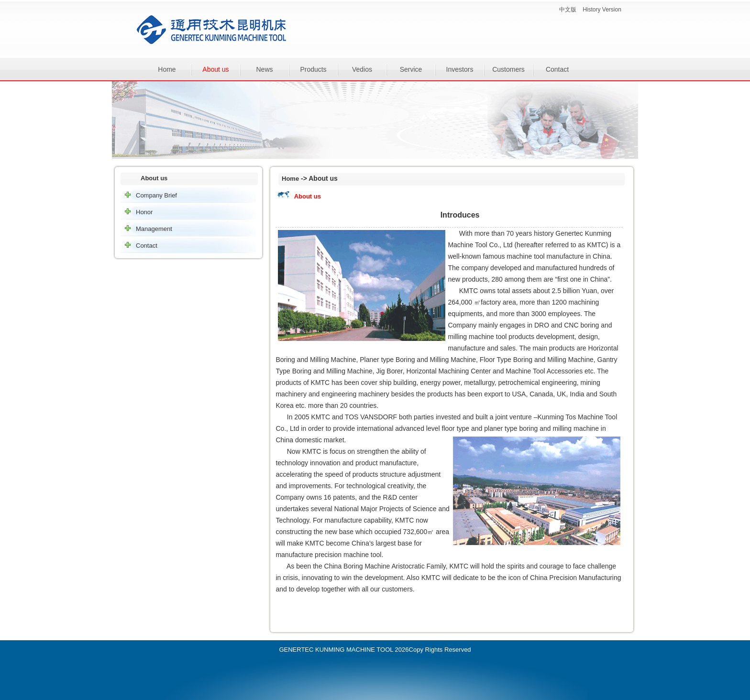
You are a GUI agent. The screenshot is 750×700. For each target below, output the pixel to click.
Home (167, 69)
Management (154, 229)
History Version (602, 10)
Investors (460, 69)
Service (411, 69)
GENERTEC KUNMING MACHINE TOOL (336, 650)
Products (313, 69)
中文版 (568, 10)
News (264, 69)
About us (215, 69)
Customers (508, 69)
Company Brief (156, 195)
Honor (144, 212)
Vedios (362, 69)
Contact (557, 69)
